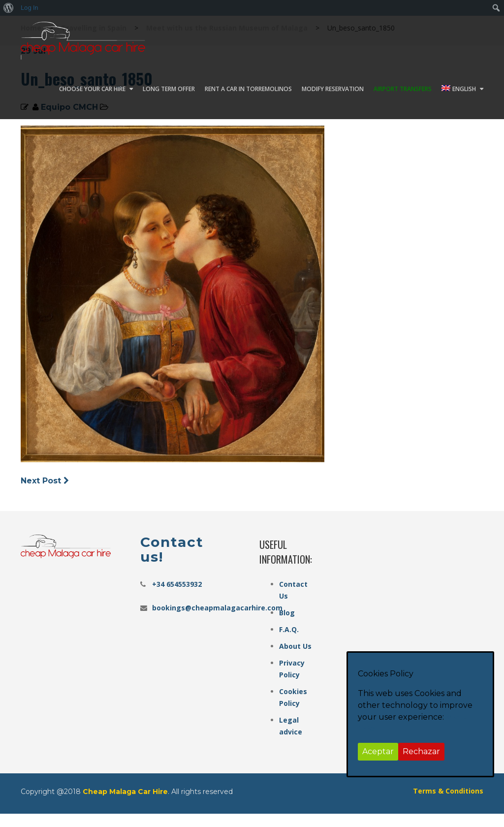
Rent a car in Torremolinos (248, 89)
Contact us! (172, 549)
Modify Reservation (333, 89)
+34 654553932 (177, 584)
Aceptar (378, 751)
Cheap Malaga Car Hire (125, 792)
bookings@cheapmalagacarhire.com (217, 608)
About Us (295, 646)
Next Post (46, 481)
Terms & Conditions (448, 791)
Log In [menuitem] (30, 8)
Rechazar (421, 751)
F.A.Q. (289, 629)
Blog (287, 613)
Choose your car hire (92, 89)
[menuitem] (9, 8)
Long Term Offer (169, 89)
